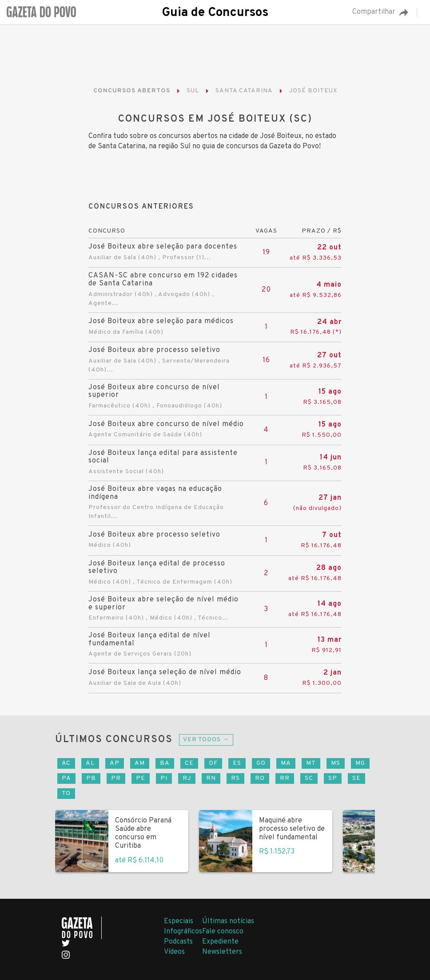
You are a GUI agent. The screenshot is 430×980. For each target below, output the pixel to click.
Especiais (179, 921)
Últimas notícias (228, 921)
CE (189, 763)
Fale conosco (223, 932)
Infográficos (183, 932)
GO (261, 763)
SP (333, 778)
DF (213, 763)
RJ (187, 778)
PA (66, 778)
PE (141, 778)
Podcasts (178, 942)
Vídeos (174, 952)
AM (140, 763)
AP (115, 763)
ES (237, 763)
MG (360, 763)
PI (164, 778)
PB (91, 778)
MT (311, 763)
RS (235, 778)
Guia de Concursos (215, 13)
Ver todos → (206, 740)
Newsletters (222, 952)
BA (165, 763)
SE (356, 778)
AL (90, 763)
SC (309, 778)
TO (66, 793)
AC (66, 763)
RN (211, 778)
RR (285, 778)
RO (260, 778)
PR (116, 778)
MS (336, 763)
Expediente (220, 942)
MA (286, 763)
